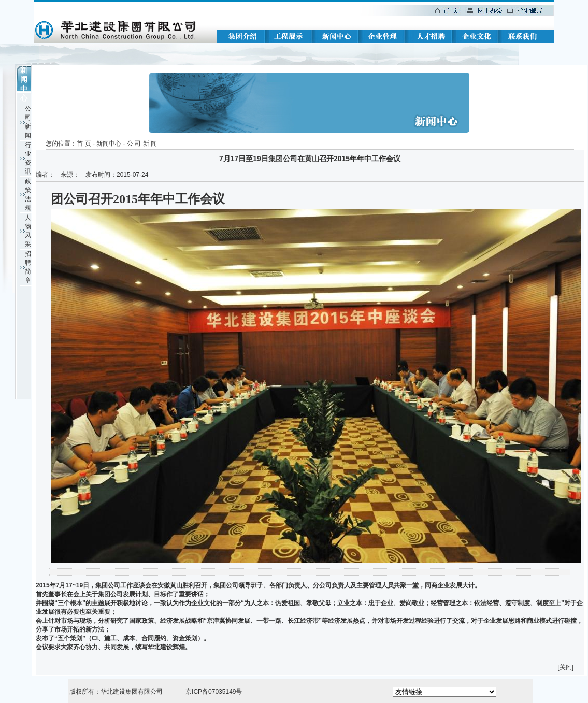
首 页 (84, 144)
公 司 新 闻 (142, 144)
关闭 (566, 667)
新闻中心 (109, 144)
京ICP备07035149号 (214, 692)
